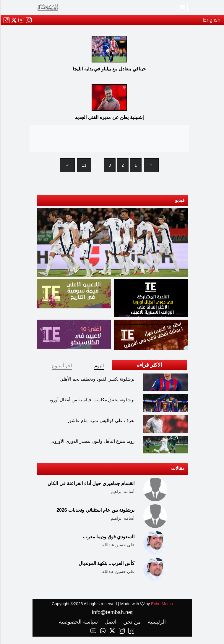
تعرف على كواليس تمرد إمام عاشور (101, 420)
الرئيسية (156, 622)
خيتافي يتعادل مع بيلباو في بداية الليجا (109, 69)
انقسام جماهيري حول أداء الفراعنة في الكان (91, 483)
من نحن (131, 622)
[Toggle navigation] (182, 7)
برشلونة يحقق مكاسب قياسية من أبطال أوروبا (91, 400)
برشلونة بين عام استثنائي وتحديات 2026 (95, 510)
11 (84, 165)
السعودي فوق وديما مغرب (108, 537)
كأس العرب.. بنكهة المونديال (106, 563)
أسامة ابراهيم (122, 492)
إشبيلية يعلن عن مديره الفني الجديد (109, 117)
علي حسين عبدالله (118, 545)
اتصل (109, 622)
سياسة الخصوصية (78, 622)
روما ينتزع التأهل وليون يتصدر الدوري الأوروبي (92, 441)
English (211, 20)
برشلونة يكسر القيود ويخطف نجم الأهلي (97, 379)
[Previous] (151, 165)
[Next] (67, 165)
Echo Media (162, 604)
